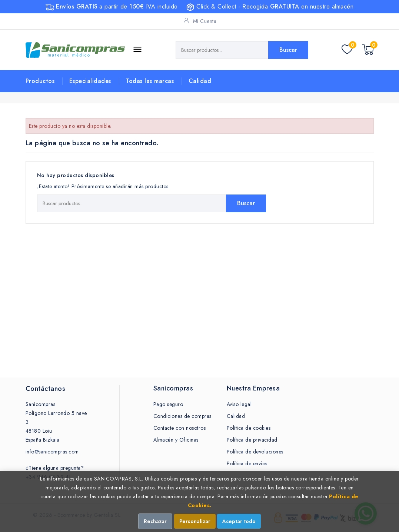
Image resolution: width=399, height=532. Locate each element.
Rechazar (155, 521)
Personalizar (195, 521)
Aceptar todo (239, 521)
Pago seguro (168, 404)
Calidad (200, 81)
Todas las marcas (150, 81)
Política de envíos (247, 463)
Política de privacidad (252, 440)
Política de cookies (249, 428)
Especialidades (90, 81)
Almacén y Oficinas (176, 440)
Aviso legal (239, 404)
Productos (40, 81)
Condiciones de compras (182, 416)
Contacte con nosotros (180, 428)
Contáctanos (46, 389)
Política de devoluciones (255, 452)
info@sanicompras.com (52, 452)
